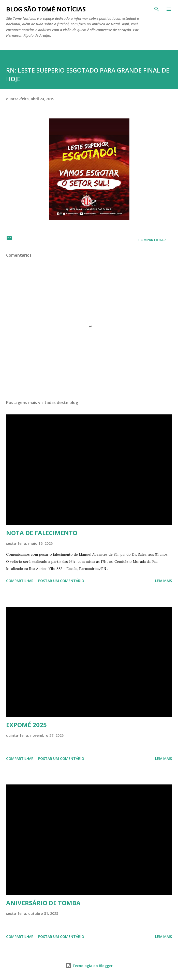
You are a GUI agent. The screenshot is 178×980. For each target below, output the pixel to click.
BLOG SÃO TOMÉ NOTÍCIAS (46, 9)
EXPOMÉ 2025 (26, 725)
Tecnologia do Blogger (89, 966)
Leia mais (164, 581)
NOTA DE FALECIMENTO (42, 533)
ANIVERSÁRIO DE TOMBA (43, 903)
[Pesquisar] (157, 9)
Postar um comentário (61, 581)
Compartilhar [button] (152, 240)
